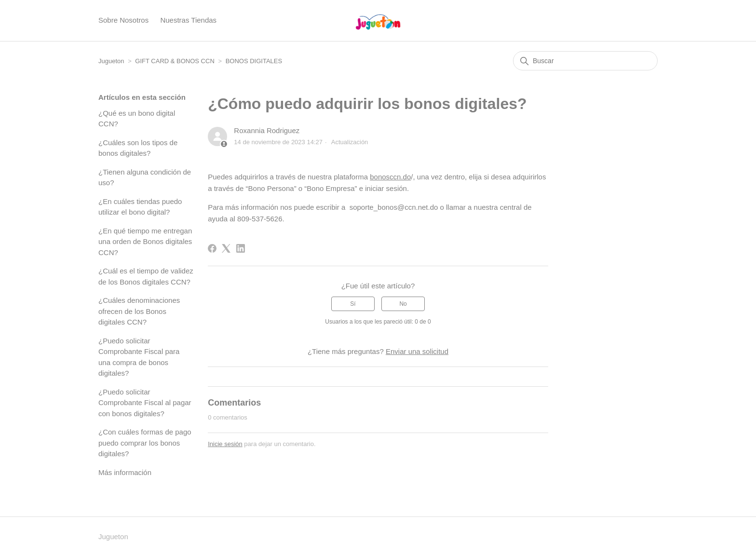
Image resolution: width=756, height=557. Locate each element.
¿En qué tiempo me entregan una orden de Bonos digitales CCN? (145, 242)
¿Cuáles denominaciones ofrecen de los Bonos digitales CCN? (139, 311)
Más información (125, 472)
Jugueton (111, 61)
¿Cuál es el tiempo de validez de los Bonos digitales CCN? (146, 276)
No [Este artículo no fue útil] (403, 304)
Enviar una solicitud (417, 351)
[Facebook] (212, 248)
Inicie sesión (225, 444)
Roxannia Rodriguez (267, 130)
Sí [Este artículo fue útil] (353, 304)
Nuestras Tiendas (188, 20)
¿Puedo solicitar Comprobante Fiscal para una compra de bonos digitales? (139, 357)
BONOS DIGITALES (254, 61)
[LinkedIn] (241, 248)
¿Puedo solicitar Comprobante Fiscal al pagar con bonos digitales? (145, 403)
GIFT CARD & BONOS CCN (175, 61)
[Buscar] (585, 61)
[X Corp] (226, 248)
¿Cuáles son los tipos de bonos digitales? (138, 148)
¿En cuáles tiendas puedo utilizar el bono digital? (140, 207)
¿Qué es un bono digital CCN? (137, 119)
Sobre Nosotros (123, 20)
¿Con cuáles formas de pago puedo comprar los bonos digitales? (145, 443)
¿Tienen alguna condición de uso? (145, 177)
